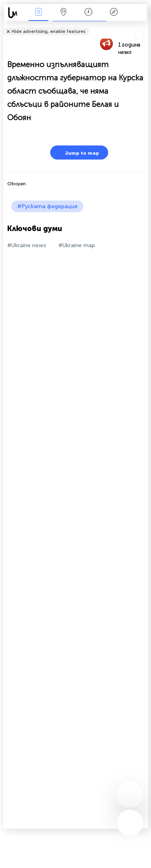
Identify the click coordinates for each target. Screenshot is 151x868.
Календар (88, 13)
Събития (38, 13)
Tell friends (145, 26)
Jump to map (77, 153)
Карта (64, 13)
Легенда (114, 13)
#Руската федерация (47, 206)
